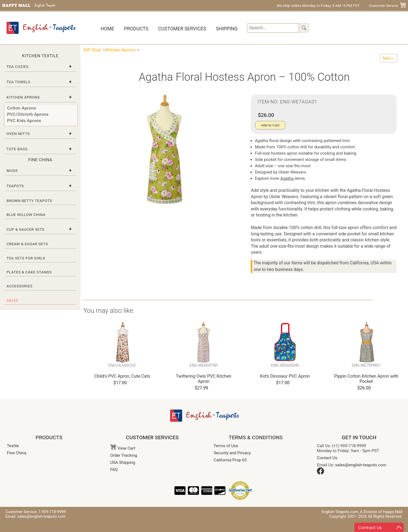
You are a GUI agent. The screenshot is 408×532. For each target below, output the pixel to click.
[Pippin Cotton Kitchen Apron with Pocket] (389, 58)
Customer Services (182, 29)
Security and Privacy (232, 453)
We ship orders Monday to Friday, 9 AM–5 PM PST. (318, 5)
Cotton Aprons (22, 108)
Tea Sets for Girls (26, 258)
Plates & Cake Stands (29, 272)
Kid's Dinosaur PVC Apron (285, 376)
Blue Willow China (26, 215)
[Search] (273, 28)
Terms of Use (226, 446)
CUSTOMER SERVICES (152, 437)
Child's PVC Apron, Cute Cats (122, 376)
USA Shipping (123, 462)
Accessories (20, 286)
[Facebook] (320, 473)
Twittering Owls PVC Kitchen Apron (203, 379)
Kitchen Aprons (23, 97)
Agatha (287, 178)
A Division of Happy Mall (381, 512)
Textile (13, 446)
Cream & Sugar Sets (27, 244)
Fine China (17, 453)
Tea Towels (18, 82)
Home (107, 29)
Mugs (12, 170)
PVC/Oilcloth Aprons (28, 114)
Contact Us (327, 458)
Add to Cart (270, 125)
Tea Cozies (18, 66)
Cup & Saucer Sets (26, 229)
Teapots (15, 186)
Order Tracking (124, 455)
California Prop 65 (230, 460)
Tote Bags (17, 149)
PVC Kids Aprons (24, 121)
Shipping (227, 29)
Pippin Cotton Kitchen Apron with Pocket (366, 379)
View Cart (123, 448)
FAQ (114, 470)
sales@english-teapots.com (361, 465)
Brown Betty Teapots (29, 201)
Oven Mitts (18, 134)
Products (136, 29)
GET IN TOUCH (359, 437)
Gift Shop (92, 50)
